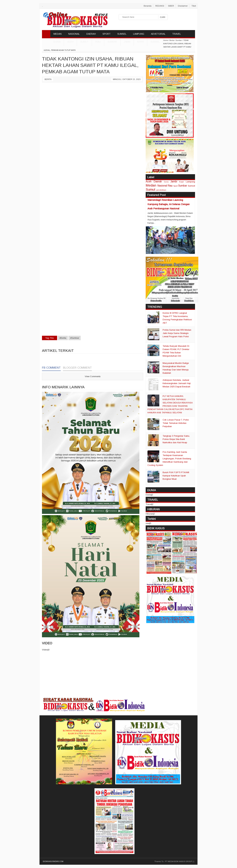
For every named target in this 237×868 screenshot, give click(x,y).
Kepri (140, 42)
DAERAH (91, 34)
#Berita (63, 338)
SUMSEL (122, 34)
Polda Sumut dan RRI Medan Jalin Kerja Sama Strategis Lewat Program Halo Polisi (177, 333)
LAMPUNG (139, 34)
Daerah (158, 182)
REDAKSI (160, 6)
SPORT (107, 34)
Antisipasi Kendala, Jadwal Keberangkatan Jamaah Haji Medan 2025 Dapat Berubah (177, 383)
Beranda (148, 6)
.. (42, 6)
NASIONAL (74, 34)
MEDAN (58, 34)
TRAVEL (177, 34)
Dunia (166, 182)
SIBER (171, 6)
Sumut (84, 42)
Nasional (162, 186)
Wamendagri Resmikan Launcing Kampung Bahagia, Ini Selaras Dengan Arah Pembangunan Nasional (169, 204)
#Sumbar (75, 338)
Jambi (127, 42)
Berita (48, 79)
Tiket (194, 6)
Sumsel (155, 42)
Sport (175, 186)
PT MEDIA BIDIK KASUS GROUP (179, 861)
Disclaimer (183, 6)
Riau (98, 42)
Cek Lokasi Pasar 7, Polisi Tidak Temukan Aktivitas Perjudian (176, 423)
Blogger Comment (77, 368)
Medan (151, 185)
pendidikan (161, 190)
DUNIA (57, 42)
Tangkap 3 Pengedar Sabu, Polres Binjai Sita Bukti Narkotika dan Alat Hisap (176, 439)
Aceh (70, 42)
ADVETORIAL (158, 34)
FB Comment (51, 368)
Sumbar (112, 42)
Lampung (190, 182)
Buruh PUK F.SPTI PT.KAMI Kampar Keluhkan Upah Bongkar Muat (176, 476)
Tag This (50, 338)
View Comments (93, 376)
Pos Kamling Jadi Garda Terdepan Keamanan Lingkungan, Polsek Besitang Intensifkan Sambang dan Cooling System (169, 459)
